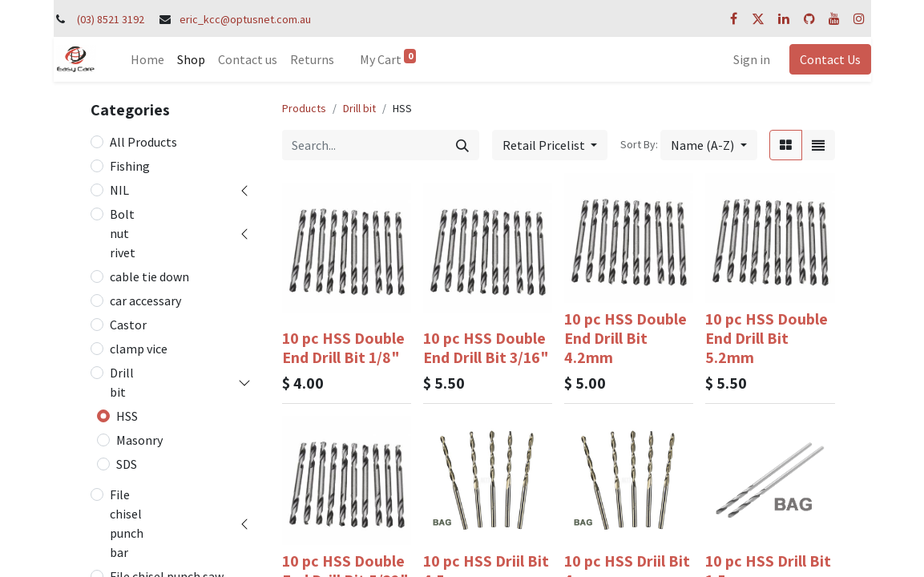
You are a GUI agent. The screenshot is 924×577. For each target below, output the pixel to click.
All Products (143, 142)
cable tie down (149, 276)
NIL (119, 190)
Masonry (139, 440)
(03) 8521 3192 (111, 19)
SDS (127, 464)
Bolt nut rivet (123, 233)
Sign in (752, 59)
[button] (708, 145)
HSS (127, 416)
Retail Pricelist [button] (545, 145)
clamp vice (139, 349)
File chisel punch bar (127, 523)
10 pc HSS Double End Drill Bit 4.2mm (625, 338)
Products (304, 108)
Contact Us (830, 59)
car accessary (145, 301)
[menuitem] (147, 59)
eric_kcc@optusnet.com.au (245, 19)
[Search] (462, 145)
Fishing (130, 166)
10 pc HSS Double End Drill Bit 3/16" (486, 348)
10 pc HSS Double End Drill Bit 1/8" (343, 348)
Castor (128, 325)
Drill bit (122, 382)
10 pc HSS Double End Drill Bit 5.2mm (767, 338)
